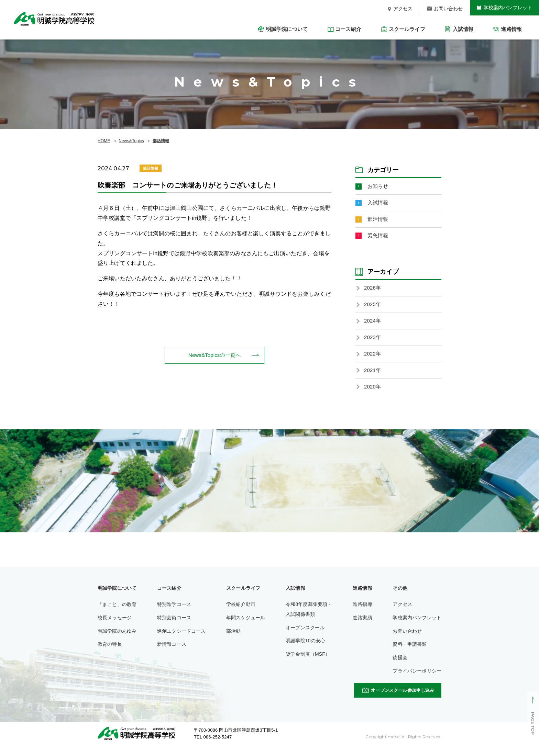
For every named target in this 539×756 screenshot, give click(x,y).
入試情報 (379, 204)
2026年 (373, 291)
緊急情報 (379, 238)
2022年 (373, 359)
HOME (104, 141)
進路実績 (362, 624)
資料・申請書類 (410, 651)
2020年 (373, 393)
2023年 (373, 342)
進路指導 (362, 611)
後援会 (400, 665)
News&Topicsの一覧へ (214, 355)
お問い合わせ (407, 638)
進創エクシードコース (181, 638)
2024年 (373, 325)
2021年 (373, 376)
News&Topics (131, 141)
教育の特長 (110, 651)
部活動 (233, 638)
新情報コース (172, 651)
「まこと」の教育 (117, 611)
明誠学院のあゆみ (117, 638)
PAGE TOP (533, 724)
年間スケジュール (246, 624)
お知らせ (379, 186)
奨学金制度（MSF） (308, 661)
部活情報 (161, 141)
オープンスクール (305, 634)
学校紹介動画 (241, 611)
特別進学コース (174, 611)
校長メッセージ (115, 624)
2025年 (373, 308)
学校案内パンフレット (417, 624)
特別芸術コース (174, 624)
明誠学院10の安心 (305, 648)
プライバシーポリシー (417, 678)
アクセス (402, 611)
